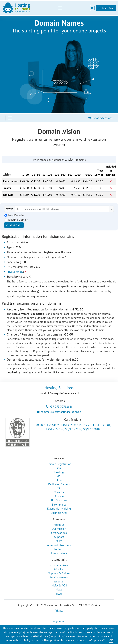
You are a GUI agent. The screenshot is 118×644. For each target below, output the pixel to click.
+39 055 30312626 (59, 407)
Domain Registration (59, 464)
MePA (59, 541)
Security (59, 492)
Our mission (59, 529)
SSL (59, 488)
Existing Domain (18, 220)
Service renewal (59, 577)
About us (59, 525)
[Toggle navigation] (60, 8)
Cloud (59, 480)
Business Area (59, 513)
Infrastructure (59, 553)
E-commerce (59, 505)
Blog (59, 594)
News (59, 589)
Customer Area (106, 8)
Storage (59, 496)
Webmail (59, 581)
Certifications (59, 533)
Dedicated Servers (59, 484)
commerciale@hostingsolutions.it (59, 412)
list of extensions (100, 118)
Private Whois (15, 272)
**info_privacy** (96, 640)
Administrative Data (59, 545)
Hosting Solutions (59, 388)
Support (59, 537)
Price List (59, 569)
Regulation (59, 621)
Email (59, 468)
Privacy (59, 611)
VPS (59, 476)
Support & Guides (59, 573)
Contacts (59, 549)
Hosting (59, 472)
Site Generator (59, 500)
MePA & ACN (59, 585)
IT (92, 8)
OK (111, 640)
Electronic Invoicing (59, 509)
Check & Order (14, 225)
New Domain (16, 215)
